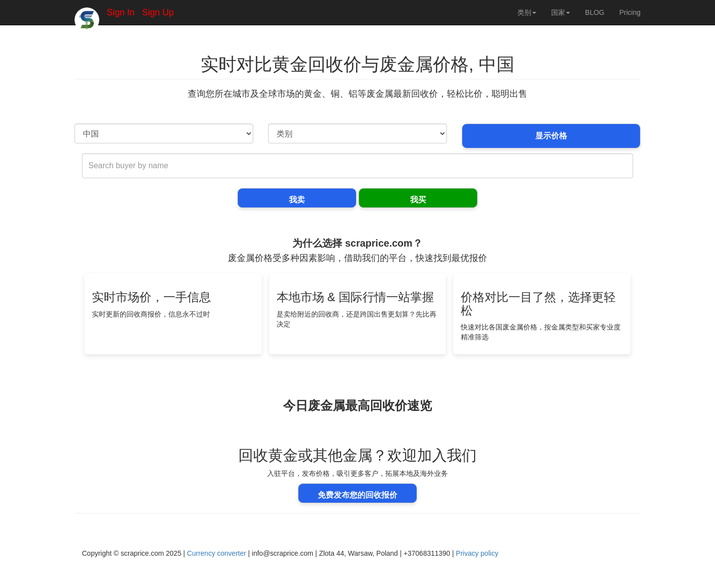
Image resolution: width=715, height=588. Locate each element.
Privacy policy (477, 553)
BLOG (595, 12)
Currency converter (217, 553)
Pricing (630, 12)
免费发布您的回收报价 (357, 495)
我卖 (297, 200)
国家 (561, 12)
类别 (527, 12)
